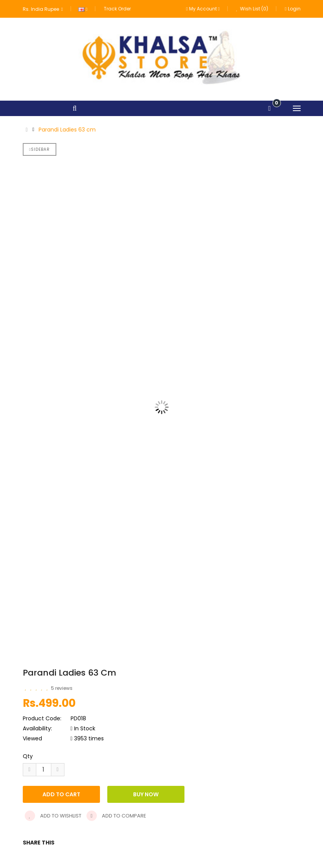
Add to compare (116, 816)
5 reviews (62, 688)
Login (293, 9)
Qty (28, 756)
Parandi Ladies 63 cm (67, 130)
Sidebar (40, 149)
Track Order (117, 9)
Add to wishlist (53, 816)
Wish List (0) (252, 9)
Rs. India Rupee (43, 9)
